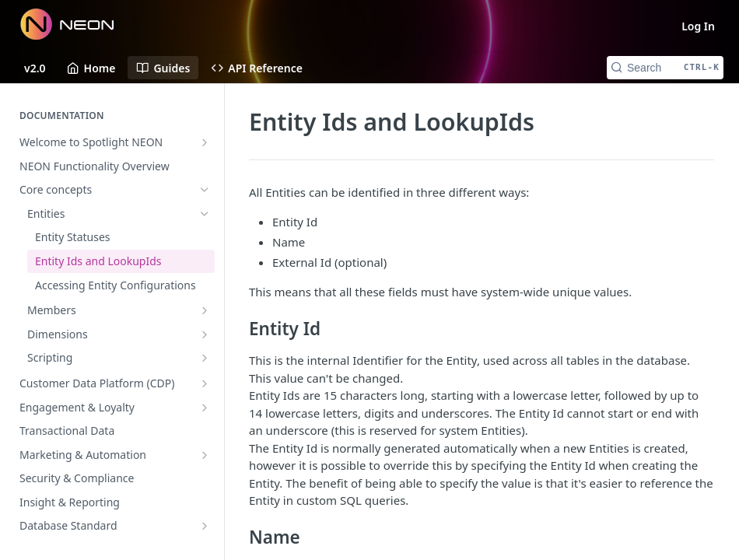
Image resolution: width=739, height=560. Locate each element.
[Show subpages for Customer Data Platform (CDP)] (205, 383)
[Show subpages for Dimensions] (205, 334)
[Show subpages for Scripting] (205, 358)
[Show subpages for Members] (205, 310)
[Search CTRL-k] (665, 68)
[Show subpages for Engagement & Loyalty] (205, 408)
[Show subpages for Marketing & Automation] (205, 455)
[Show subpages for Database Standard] (205, 526)
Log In (698, 26)
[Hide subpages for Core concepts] (205, 190)
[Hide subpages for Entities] (205, 214)
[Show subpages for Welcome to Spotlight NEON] (205, 142)
